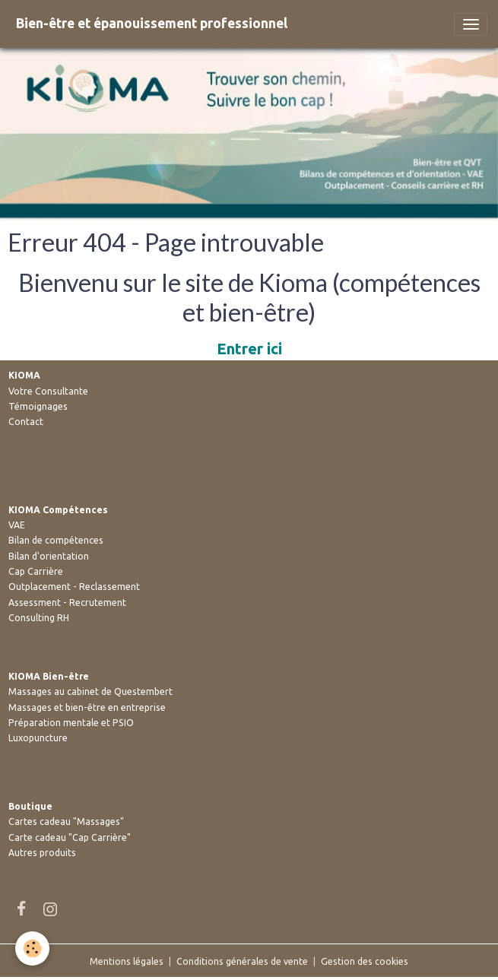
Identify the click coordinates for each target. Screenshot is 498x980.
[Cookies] (32, 948)
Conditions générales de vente (242, 961)
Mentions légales (127, 961)
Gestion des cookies (365, 961)
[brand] (152, 24)
